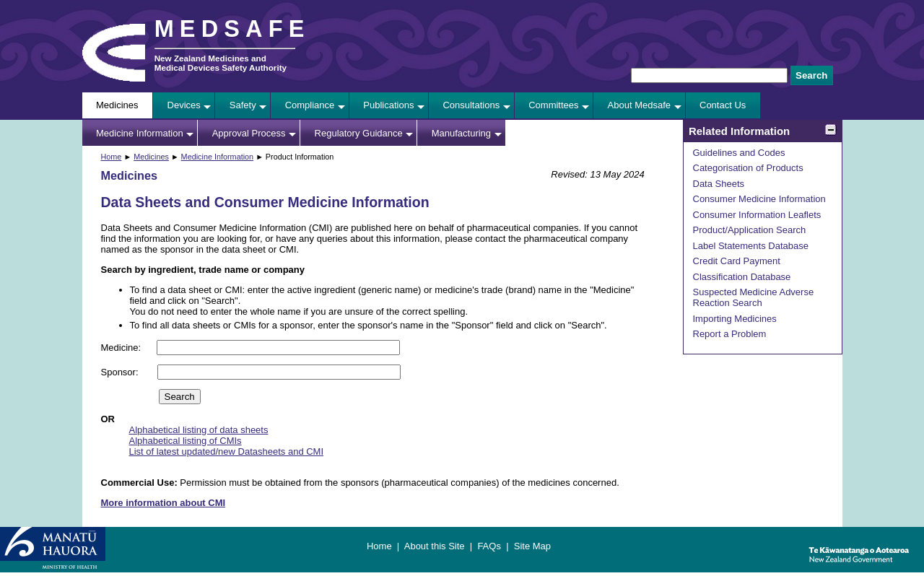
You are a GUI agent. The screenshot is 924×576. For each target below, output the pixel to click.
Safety (243, 105)
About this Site (435, 546)
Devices (184, 105)
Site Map (532, 546)
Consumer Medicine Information (759, 199)
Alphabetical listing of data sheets (199, 430)
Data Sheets (719, 184)
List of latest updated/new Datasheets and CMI (227, 451)
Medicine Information (140, 133)
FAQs (489, 546)
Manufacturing (461, 133)
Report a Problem (730, 334)
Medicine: (122, 348)
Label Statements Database (751, 246)
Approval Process (249, 133)
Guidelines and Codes (739, 153)
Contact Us (723, 105)
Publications (388, 105)
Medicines (117, 105)
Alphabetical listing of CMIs (186, 441)
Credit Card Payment (737, 261)
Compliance (310, 105)
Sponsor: (121, 372)
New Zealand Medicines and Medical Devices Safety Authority (221, 63)
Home (112, 157)
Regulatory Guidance (359, 133)
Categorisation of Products (748, 168)
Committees (553, 105)
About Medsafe (639, 105)
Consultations (471, 105)
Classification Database (742, 277)
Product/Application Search (750, 230)
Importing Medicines (735, 319)
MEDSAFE (232, 29)
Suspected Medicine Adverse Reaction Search (754, 297)
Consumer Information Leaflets (757, 215)
